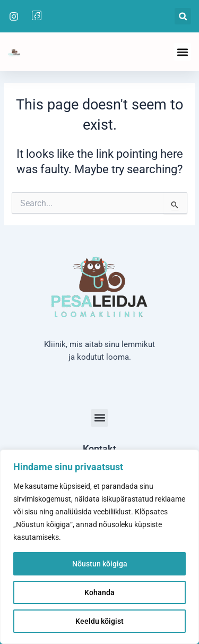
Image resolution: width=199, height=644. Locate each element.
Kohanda (99, 592)
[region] (99, 547)
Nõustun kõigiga (100, 564)
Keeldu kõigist (99, 621)
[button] (183, 16)
